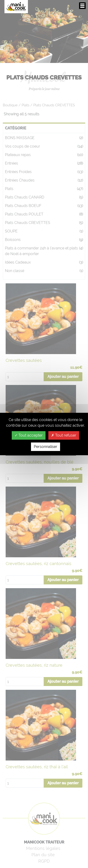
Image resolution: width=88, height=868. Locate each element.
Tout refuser (64, 435)
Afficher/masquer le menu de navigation (82, 6)
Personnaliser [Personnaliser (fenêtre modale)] (46, 447)
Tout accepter (29, 435)
